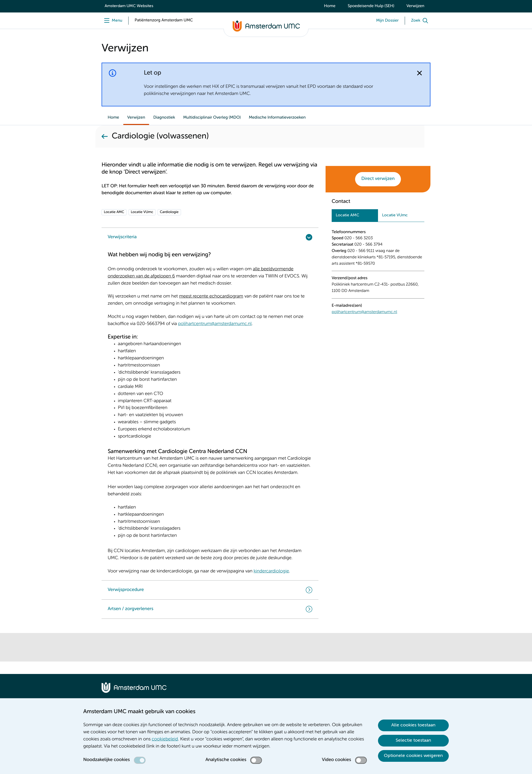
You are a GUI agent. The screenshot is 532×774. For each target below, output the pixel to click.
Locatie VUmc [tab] (395, 215)
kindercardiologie (271, 571)
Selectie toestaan (413, 740)
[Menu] (112, 21)
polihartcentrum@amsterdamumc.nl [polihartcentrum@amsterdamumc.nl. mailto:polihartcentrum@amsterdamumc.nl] (215, 324)
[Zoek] (421, 21)
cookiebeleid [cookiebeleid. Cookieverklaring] (165, 739)
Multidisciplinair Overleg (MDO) (212, 118)
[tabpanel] (378, 271)
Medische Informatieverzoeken (277, 118)
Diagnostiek (164, 118)
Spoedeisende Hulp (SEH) (371, 6)
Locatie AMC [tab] (347, 215)
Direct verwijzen (378, 179)
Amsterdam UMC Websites (129, 6)
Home (330, 6)
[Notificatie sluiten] (419, 73)
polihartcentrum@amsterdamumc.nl (364, 312)
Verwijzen (415, 6)
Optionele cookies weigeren (413, 756)
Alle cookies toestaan (413, 725)
